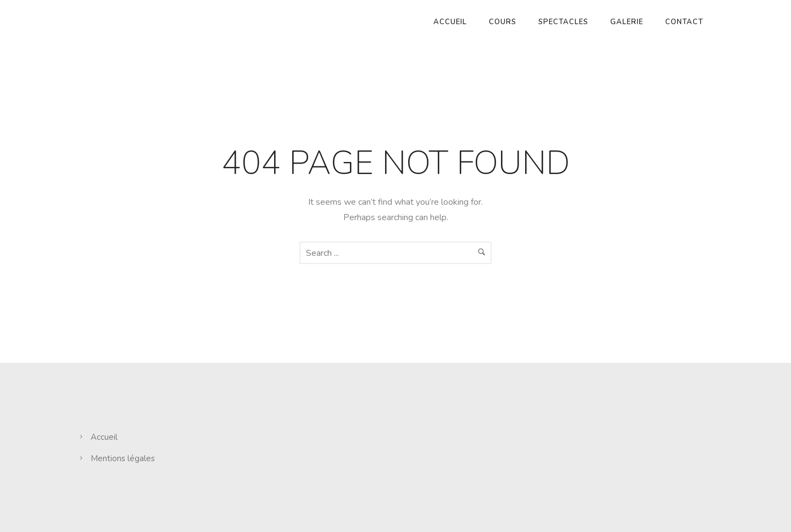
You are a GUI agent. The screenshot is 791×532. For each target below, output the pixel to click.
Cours (503, 22)
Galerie (627, 22)
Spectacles (563, 22)
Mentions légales (123, 458)
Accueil (450, 22)
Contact (684, 22)
